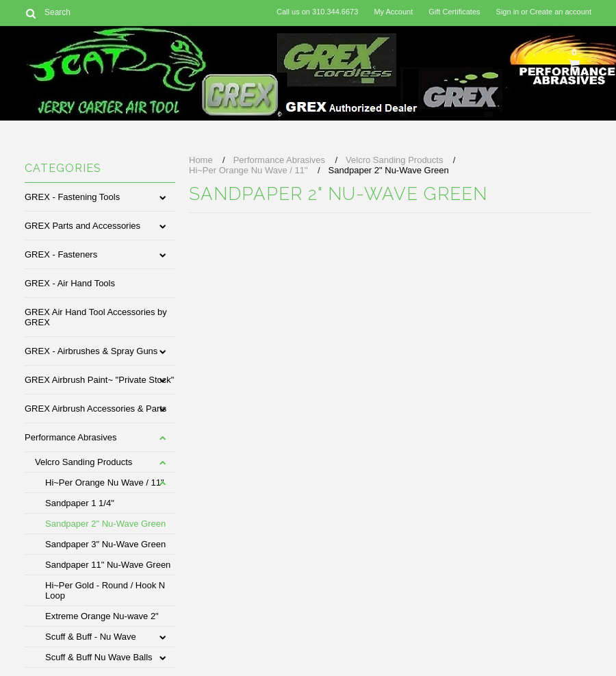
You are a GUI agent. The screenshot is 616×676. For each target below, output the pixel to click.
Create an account (561, 12)
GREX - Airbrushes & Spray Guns (91, 351)
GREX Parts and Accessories (82, 226)
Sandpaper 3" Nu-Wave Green (105, 544)
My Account (393, 12)
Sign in (508, 12)
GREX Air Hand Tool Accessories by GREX (96, 317)
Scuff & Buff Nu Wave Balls (99, 657)
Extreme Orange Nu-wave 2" (102, 616)
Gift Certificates (454, 12)
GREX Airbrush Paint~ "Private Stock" (99, 380)
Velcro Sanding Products (84, 462)
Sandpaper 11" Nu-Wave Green (108, 565)
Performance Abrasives (70, 437)
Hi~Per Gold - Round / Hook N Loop (105, 590)
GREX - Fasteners (61, 254)
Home (201, 160)
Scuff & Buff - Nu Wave (91, 637)
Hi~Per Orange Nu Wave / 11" (105, 483)
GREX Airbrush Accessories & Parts (95, 409)
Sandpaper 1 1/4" (80, 503)
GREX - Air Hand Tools (70, 283)
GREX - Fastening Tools (72, 197)
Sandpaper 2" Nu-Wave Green (105, 524)
